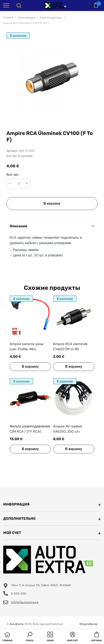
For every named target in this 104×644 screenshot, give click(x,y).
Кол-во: (13, 175)
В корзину (52, 203)
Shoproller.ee (88, 624)
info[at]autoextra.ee (25, 602)
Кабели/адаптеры (51, 18)
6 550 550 (19, 594)
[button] (30, 637)
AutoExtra (17, 624)
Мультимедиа (27, 18)
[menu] (6, 5)
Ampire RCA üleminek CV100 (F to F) (26, 23)
